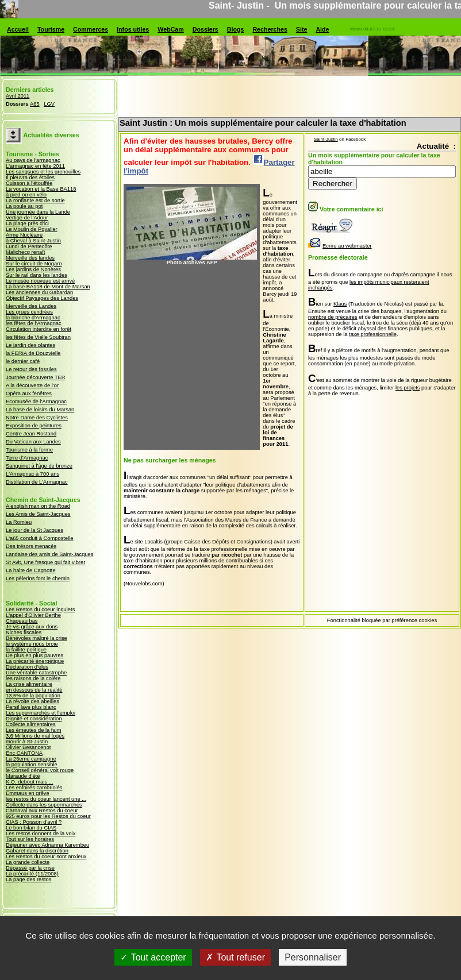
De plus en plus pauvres (34, 655)
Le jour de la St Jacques (34, 530)
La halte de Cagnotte (31, 570)
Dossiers (205, 29)
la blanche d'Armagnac (33, 318)
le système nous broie (32, 644)
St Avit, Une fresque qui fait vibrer (45, 562)
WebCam (170, 29)
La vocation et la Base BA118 (41, 189)
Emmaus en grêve (28, 793)
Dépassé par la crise (30, 868)
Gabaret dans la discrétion (37, 851)
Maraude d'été (23, 776)
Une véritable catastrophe (36, 673)
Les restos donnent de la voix (41, 834)
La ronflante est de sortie (35, 200)
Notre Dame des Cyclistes (37, 418)
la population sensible (32, 765)
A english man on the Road (38, 506)
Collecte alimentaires (31, 724)
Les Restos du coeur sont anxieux (46, 856)
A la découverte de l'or (32, 385)
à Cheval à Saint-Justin (33, 241)
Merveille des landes (30, 258)
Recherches (270, 29)
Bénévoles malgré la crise (37, 638)
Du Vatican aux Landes (33, 442)
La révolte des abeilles (32, 701)
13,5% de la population (33, 696)
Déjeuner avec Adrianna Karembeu (47, 845)
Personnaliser (313, 964)
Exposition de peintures (34, 426)
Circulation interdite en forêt (39, 329)
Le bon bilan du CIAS (31, 828)
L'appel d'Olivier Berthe (33, 615)
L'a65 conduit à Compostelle (39, 538)
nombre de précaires (333, 317)
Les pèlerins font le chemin (38, 578)
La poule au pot (24, 206)
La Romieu (19, 522)
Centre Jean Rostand (31, 434)
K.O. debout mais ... (29, 782)
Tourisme (51, 29)
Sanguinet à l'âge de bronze (39, 466)
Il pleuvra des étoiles (30, 178)
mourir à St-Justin (27, 742)
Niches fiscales (24, 632)
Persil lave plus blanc (31, 707)
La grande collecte (28, 862)
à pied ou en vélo (26, 195)
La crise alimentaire (29, 684)
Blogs (236, 29)
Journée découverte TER (36, 377)
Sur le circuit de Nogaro (34, 264)
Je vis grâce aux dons (32, 627)
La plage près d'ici (27, 223)
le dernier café (23, 361)
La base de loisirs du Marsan (40, 410)
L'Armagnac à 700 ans (32, 474)
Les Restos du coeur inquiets (40, 609)
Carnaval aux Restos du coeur (42, 811)
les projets (408, 388)
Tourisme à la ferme (29, 450)
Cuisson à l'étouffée (29, 183)
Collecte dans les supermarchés (44, 805)
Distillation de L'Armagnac (37, 482)
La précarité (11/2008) (32, 874)
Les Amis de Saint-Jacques (38, 514)
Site (302, 29)
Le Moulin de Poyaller (32, 229)
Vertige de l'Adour (27, 218)
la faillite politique (26, 650)
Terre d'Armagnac (27, 458)
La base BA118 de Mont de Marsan (48, 287)
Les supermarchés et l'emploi (41, 713)
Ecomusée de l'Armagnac (36, 402)
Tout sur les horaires (30, 839)
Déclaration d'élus (27, 667)
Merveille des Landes (31, 306)
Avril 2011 (18, 96)
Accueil (18, 29)
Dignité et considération (34, 719)
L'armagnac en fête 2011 (35, 166)
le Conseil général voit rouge (40, 770)
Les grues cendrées (29, 312)
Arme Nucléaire (24, 235)
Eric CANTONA (24, 753)
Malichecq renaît (25, 252)
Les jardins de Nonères (33, 269)
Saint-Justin (326, 139)
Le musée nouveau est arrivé (40, 281)
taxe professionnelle (373, 334)
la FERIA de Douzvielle (33, 353)
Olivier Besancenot (28, 747)
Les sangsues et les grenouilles (43, 172)
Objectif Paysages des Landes (42, 298)
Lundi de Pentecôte (29, 246)
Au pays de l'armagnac (33, 160)
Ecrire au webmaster (340, 246)
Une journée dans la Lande (38, 212)
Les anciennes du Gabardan (39, 292)
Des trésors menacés (31, 546)
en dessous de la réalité (34, 690)
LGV (49, 104)
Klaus (340, 304)
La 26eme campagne (31, 759)
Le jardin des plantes (30, 345)
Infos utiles (133, 29)
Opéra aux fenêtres (29, 393)
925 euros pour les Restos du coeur (48, 816)
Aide (322, 29)
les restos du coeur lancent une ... (46, 799)
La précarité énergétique (35, 661)
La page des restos (28, 879)
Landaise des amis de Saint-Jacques (49, 554)
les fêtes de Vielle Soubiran (38, 337)
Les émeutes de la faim (33, 730)
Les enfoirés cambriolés (34, 788)
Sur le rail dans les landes (37, 275)
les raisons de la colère (33, 678)
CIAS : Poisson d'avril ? (34, 822)
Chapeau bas (22, 621)
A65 (35, 104)
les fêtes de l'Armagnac (34, 323)
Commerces (91, 29)
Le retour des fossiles (31, 369)
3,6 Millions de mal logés (35, 736)
